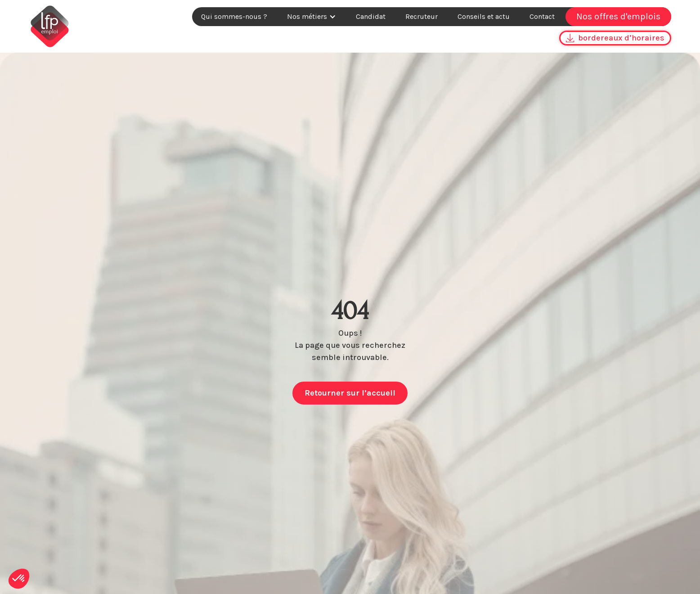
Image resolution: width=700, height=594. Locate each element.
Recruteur (422, 16)
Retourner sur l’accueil (350, 393)
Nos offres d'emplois (618, 16)
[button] (312, 17)
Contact (542, 16)
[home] (50, 26)
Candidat (371, 16)
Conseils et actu (484, 16)
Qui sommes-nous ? (234, 16)
